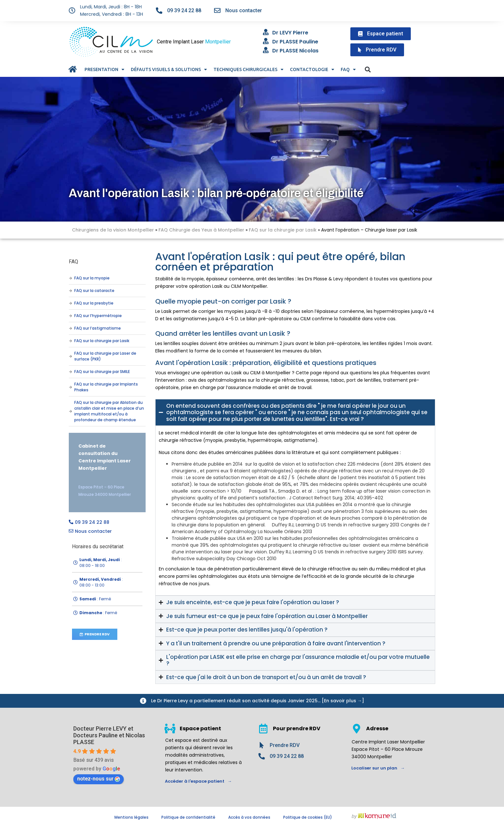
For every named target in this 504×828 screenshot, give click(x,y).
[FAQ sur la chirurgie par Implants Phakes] (70, 387)
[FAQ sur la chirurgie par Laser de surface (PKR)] (70, 356)
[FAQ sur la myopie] (70, 278)
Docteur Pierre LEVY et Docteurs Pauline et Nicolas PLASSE (109, 735)
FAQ (348, 69)
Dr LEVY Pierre (290, 33)
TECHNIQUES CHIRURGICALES (248, 69)
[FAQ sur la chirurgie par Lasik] (70, 341)
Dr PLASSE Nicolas (295, 51)
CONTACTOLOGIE (312, 69)
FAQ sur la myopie (92, 278)
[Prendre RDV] (262, 745)
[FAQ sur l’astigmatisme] (70, 328)
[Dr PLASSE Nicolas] (266, 50)
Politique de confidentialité (188, 817)
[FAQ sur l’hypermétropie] (70, 316)
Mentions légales (131, 817)
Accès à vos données (249, 817)
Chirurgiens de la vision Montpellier (113, 230)
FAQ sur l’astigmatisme (98, 328)
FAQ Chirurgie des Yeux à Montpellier (201, 230)
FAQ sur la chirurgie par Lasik (283, 230)
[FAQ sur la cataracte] (70, 291)
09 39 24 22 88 (184, 10)
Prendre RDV (285, 745)
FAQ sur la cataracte (94, 291)
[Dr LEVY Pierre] (266, 32)
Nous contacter (244, 10)
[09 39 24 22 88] (159, 11)
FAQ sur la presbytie (94, 303)
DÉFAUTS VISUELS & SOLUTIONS (169, 69)
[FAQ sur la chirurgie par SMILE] (70, 372)
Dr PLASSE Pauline (295, 42)
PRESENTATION (104, 69)
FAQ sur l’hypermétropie (98, 316)
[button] (368, 70)
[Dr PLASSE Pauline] (266, 41)
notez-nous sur (99, 779)
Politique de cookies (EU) (308, 817)
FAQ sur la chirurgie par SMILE (102, 372)
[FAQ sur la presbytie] (70, 303)
